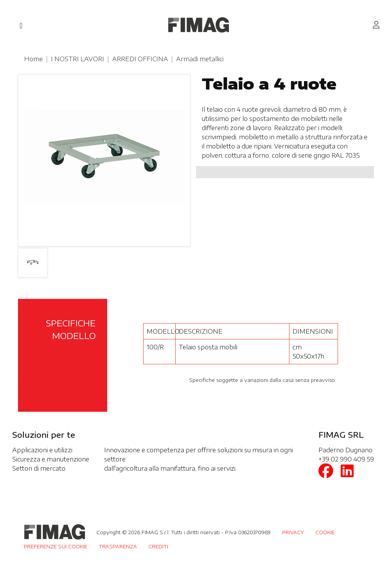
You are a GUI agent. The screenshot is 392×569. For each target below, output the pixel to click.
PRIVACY (293, 532)
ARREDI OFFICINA (140, 59)
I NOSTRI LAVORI (78, 59)
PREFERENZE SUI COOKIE (56, 546)
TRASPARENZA (118, 546)
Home (33, 59)
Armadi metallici (200, 59)
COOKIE (325, 532)
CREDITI (158, 546)
